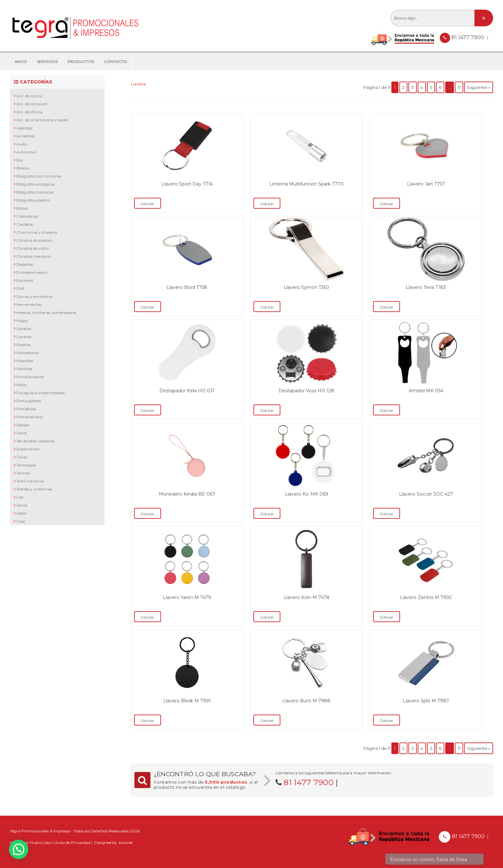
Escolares (25, 280)
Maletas (23, 345)
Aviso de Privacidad (73, 842)
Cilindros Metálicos (34, 256)
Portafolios (26, 409)
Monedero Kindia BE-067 (187, 494)
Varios (22, 505)
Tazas (22, 457)
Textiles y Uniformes (34, 489)
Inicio (21, 61)
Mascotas (25, 361)
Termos (23, 473)
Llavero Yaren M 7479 (187, 597)
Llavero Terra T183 (426, 287)
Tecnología (26, 465)
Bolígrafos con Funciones (39, 176)
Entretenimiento (32, 272)
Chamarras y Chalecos (37, 232)
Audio (22, 144)
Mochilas (24, 369)
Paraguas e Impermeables (41, 393)
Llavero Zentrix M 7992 (426, 597)
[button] (19, 849)
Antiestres (26, 136)
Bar (20, 160)
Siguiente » (479, 87)
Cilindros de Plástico (34, 240)
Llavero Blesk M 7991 (187, 701)
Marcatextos (28, 353)
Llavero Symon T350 (306, 287)
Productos (81, 61)
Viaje (21, 521)
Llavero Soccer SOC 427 (426, 494)
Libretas (24, 329)
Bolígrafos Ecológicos (35, 184)
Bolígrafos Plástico (33, 200)
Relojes (23, 425)
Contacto (115, 61)
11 (459, 87)
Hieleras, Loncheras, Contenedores (46, 312)
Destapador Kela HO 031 (187, 391)
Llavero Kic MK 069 (307, 494)
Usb (20, 497)
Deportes (25, 264)
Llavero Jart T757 (426, 184)
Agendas (24, 128)
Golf (20, 288)
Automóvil (26, 152)
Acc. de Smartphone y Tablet (42, 120)
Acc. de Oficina (29, 112)
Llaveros (24, 337)
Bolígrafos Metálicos (35, 192)
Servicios (47, 61)
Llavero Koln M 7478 (307, 597)
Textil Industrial (30, 481)
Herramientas (29, 304)
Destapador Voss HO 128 (306, 391)
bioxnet (126, 842)
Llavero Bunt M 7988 (306, 701)
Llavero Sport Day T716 (187, 184)
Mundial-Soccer (30, 377)
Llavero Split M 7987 (426, 701)
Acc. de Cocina (29, 96)
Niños (21, 385)
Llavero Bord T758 (187, 287)
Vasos (21, 513)
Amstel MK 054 (426, 391)
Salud (21, 433)
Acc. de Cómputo (32, 104)
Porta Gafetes (29, 401)
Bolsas (22, 208)
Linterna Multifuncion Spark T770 (306, 184)
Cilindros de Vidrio (33, 248)
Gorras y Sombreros (34, 296)
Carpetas (25, 224)
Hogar (22, 321)
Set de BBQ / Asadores (35, 441)
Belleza (23, 168)
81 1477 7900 (468, 37)
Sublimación (28, 449)
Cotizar (147, 204)
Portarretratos (30, 417)
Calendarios (27, 216)
